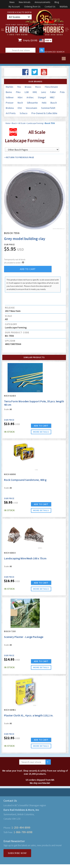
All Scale (22, 123)
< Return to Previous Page (19, 157)
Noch (20, 103)
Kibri (20, 97)
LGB (27, 92)
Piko (18, 92)
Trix (19, 87)
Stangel (42, 97)
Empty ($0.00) (30, 40)
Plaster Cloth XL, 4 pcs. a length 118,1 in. (29, 715)
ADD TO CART (41, 426)
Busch (54, 103)
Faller (53, 92)
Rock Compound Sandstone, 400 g (25, 480)
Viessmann (31, 108)
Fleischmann (51, 87)
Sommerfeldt (48, 108)
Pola (62, 92)
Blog (57, 2)
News (12, 2)
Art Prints (11, 113)
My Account (14, 7)
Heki (44, 103)
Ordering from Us (32, 7)
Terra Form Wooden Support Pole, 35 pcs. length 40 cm (34, 403)
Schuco (24, 113)
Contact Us (50, 7)
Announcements (42, 2)
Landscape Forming (35, 123)
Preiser (10, 103)
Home (8, 123)
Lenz (44, 92)
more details (41, 432)
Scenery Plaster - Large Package (24, 637)
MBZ (52, 97)
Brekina (10, 108)
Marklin (9, 87)
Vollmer (10, 97)
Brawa (28, 87)
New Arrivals (25, 2)
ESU (20, 108)
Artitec (30, 97)
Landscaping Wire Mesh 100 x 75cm (25, 558)
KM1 (35, 92)
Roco (38, 87)
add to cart (28, 269)
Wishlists (64, 7)
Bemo (9, 92)
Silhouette (32, 103)
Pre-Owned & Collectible (44, 113)
